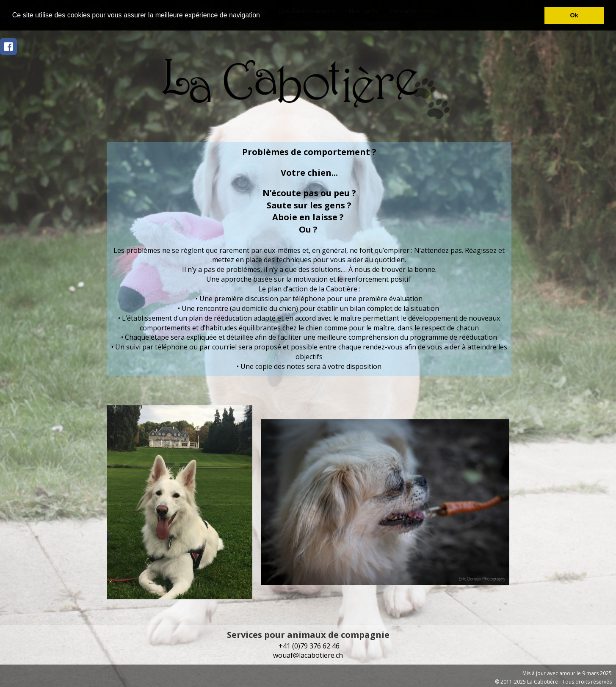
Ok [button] (574, 15)
